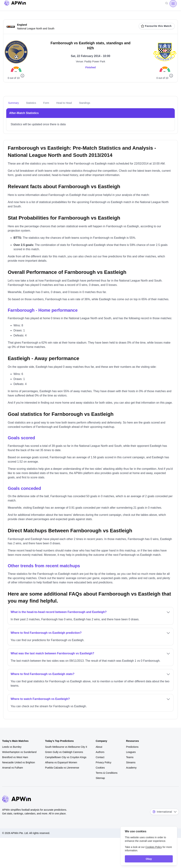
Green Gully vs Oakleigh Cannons (64, 752)
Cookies (100, 768)
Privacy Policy (103, 762)
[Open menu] (173, 4)
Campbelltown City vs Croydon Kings (66, 757)
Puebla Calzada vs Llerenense (62, 768)
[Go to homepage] (15, 4)
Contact (100, 757)
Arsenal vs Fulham (13, 768)
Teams (130, 757)
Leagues (131, 752)
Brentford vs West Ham (15, 757)
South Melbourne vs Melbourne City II (66, 747)
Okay (149, 859)
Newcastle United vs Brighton (19, 762)
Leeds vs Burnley (12, 747)
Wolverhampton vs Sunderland (19, 752)
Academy (131, 768)
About (99, 747)
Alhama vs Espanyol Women (61, 762)
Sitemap (100, 778)
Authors (100, 752)
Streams (131, 762)
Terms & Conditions (106, 773)
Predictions (132, 747)
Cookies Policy (154, 847)
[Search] (167, 4)
